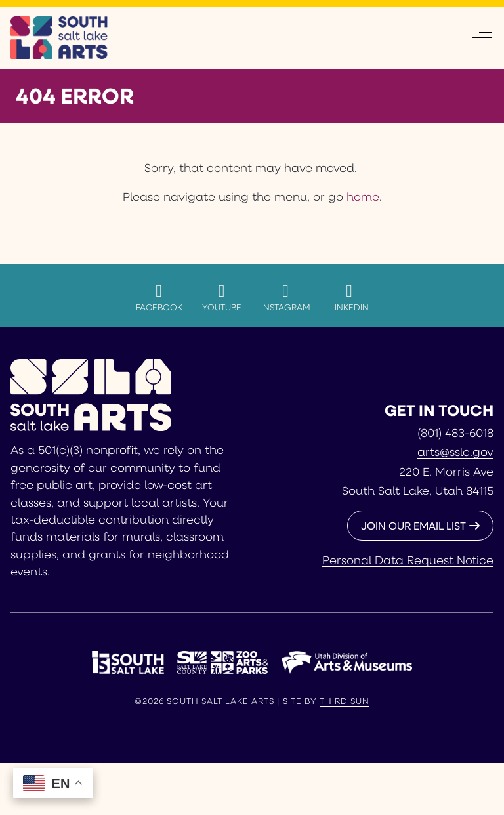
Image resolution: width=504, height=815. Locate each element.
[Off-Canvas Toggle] (482, 37)
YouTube (222, 297)
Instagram (286, 297)
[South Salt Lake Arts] (59, 38)
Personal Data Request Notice (408, 560)
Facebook (159, 297)
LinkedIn (349, 297)
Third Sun (345, 701)
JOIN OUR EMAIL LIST (413, 525)
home (363, 196)
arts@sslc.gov (455, 451)
